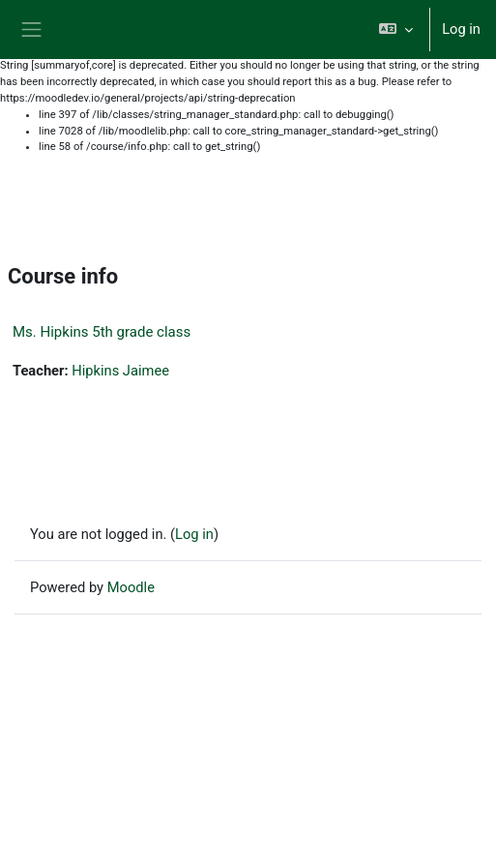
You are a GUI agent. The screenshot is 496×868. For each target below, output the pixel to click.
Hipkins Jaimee (120, 371)
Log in (461, 29)
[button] (396, 30)
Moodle (131, 587)
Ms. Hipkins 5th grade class (102, 332)
